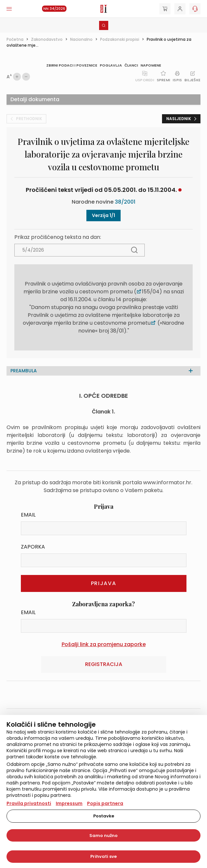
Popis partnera (105, 803)
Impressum (69, 803)
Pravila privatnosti (29, 803)
